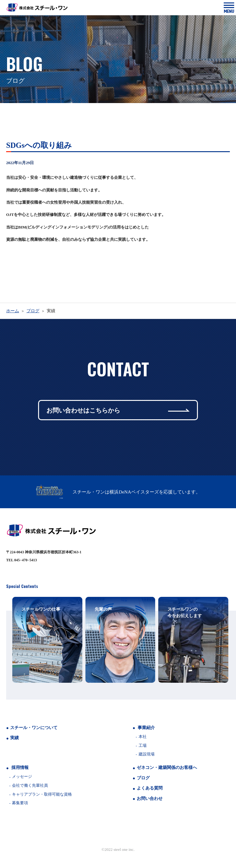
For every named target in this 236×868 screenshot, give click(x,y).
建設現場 (147, 754)
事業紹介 (146, 728)
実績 (14, 738)
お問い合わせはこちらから (118, 410)
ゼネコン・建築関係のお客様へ (167, 768)
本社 (143, 737)
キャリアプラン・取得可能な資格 (42, 794)
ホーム (13, 311)
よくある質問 (150, 788)
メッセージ (22, 776)
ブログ (33, 311)
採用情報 (20, 768)
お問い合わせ (150, 799)
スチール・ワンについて (34, 728)
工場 (143, 745)
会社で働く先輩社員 (30, 785)
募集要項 (20, 803)
